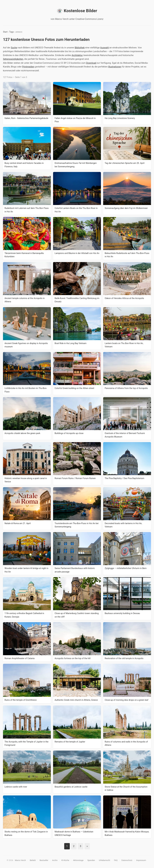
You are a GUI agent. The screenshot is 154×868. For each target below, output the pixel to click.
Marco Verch (20, 860)
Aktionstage (78, 860)
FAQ (116, 860)
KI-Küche (65, 860)
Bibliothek (80, 48)
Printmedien (28, 67)
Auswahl (104, 48)
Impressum (141, 860)
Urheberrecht (104, 860)
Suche (14, 48)
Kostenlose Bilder (77, 11)
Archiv (55, 860)
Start (5, 32)
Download (91, 63)
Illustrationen (115, 67)
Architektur (77, 55)
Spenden (91, 860)
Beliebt (33, 860)
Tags (11, 32)
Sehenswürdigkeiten (13, 59)
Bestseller (44, 860)
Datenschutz (127, 860)
